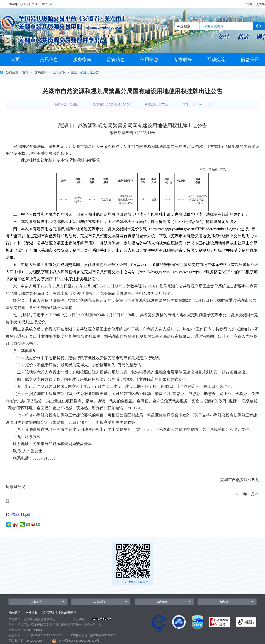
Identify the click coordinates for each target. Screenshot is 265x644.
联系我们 (15, 612)
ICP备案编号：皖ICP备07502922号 (94, 635)
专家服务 (183, 59)
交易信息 (49, 59)
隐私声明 (48, 612)
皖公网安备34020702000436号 (79, 641)
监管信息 (116, 59)
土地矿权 (59, 72)
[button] (249, 4)
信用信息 (149, 59)
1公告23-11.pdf (18, 514)
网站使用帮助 (68, 612)
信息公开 (250, 59)
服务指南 (82, 59)
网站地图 (31, 612)
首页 (15, 59)
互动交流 (216, 59)
